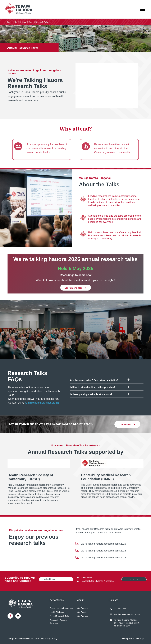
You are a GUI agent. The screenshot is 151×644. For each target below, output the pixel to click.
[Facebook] (10, 616)
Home (9, 22)
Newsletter (86, 578)
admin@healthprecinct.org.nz (42, 403)
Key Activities (20, 22)
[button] (143, 9)
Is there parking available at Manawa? (91, 394)
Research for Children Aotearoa (97, 581)
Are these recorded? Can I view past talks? (94, 380)
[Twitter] (18, 616)
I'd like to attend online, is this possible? (93, 387)
